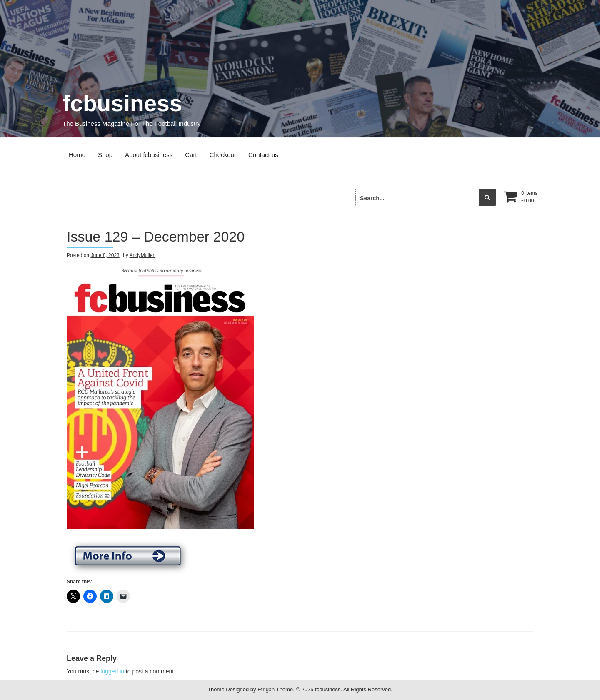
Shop (105, 155)
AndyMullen (142, 255)
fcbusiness (122, 103)
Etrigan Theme (275, 689)
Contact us (263, 155)
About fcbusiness (149, 155)
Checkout (223, 155)
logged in (112, 671)
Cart (191, 155)
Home (77, 155)
